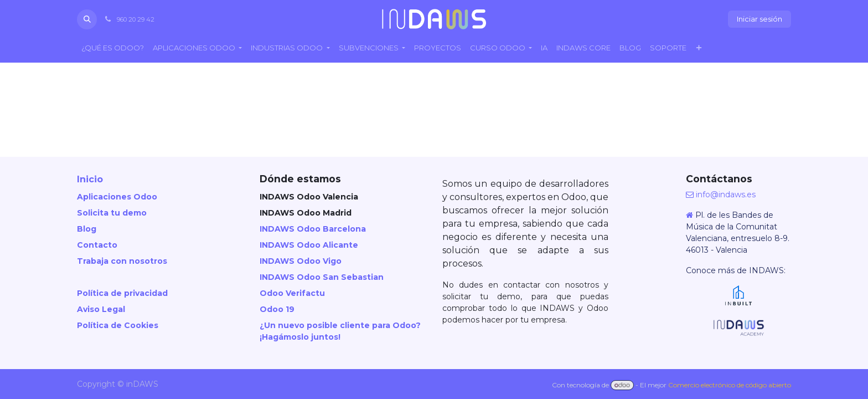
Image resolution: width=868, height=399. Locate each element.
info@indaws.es (726, 195)
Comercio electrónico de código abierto (730, 385)
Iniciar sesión (759, 19)
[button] (87, 19)
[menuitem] (113, 48)
